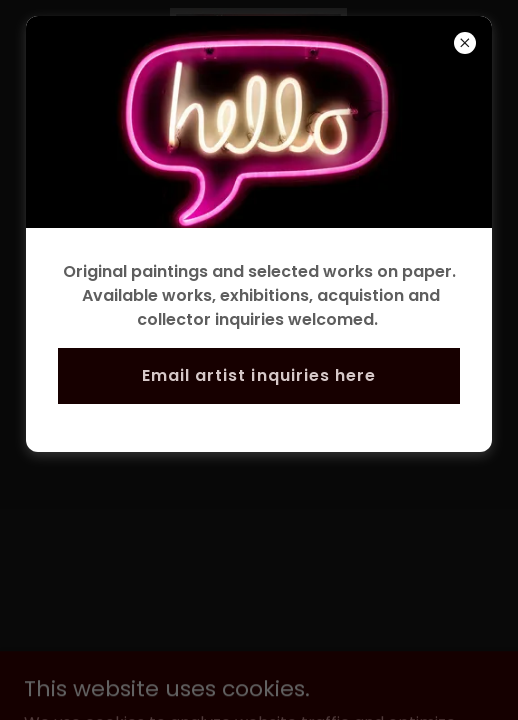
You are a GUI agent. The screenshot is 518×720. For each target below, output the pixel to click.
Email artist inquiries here (258, 375)
